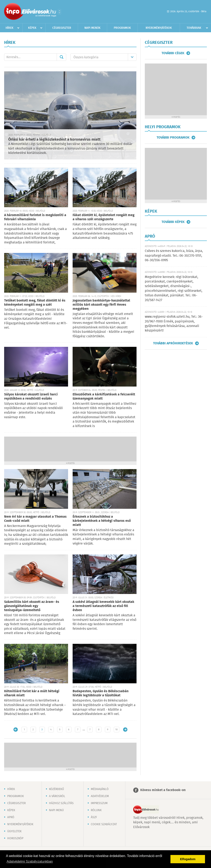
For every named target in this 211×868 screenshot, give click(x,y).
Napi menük (92, 28)
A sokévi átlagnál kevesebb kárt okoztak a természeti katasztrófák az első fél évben (103, 606)
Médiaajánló (100, 789)
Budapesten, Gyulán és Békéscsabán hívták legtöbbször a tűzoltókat (101, 693)
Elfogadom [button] (188, 859)
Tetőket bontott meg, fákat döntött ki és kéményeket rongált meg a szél (35, 303)
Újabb (16, 730)
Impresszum (99, 803)
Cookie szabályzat (104, 824)
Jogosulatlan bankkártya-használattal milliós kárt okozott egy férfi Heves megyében (101, 305)
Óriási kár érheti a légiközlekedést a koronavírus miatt (54, 140)
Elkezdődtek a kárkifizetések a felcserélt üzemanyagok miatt (104, 397)
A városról (57, 796)
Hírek (10, 28)
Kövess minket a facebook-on (163, 790)
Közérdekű (56, 789)
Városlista (59, 12)
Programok (122, 28)
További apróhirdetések (173, 343)
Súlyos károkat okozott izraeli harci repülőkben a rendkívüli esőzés (31, 397)
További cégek (173, 53)
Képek (32, 28)
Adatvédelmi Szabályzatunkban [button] (30, 861)
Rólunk (96, 810)
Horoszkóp (15, 838)
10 (116, 730)
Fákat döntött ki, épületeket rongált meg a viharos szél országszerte (104, 217)
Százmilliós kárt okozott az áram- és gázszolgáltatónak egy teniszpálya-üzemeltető (32, 606)
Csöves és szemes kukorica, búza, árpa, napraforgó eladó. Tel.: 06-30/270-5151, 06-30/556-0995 (174, 256)
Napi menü (56, 810)
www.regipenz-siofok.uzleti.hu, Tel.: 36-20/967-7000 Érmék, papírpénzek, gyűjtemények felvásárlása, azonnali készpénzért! (174, 324)
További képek (173, 222)
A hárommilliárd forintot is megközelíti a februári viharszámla (35, 217)
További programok (173, 138)
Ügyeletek (14, 831)
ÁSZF (94, 817)
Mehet (61, 57)
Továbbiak (194, 28)
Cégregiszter (62, 28)
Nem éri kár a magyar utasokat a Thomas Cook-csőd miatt (35, 519)
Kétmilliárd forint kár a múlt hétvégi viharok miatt (32, 693)
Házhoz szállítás (61, 803)
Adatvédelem (100, 796)
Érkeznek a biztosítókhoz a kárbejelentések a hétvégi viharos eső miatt (102, 521)
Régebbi (125, 730)
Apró (11, 817)
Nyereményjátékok (159, 28)
